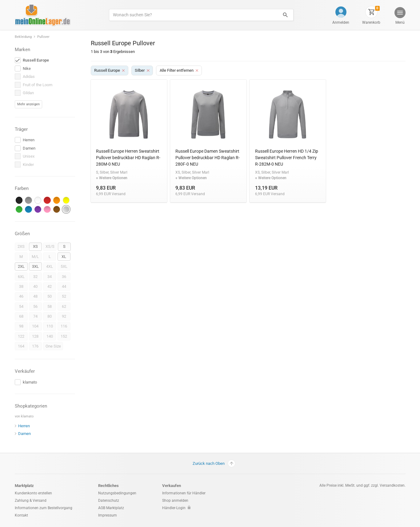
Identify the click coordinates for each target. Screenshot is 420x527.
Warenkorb (371, 22)
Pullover (43, 37)
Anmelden (341, 22)
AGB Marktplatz (111, 508)
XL (64, 257)
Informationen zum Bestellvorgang (44, 508)
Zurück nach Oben (214, 463)
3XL (35, 266)
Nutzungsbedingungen (117, 493)
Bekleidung (23, 37)
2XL (21, 266)
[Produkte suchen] (193, 15)
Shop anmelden (175, 501)
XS (35, 246)
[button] (399, 16)
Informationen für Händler (184, 493)
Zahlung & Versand (31, 501)
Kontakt (21, 515)
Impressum (108, 515)
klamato (27, 416)
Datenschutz (109, 501)
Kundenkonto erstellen (33, 493)
